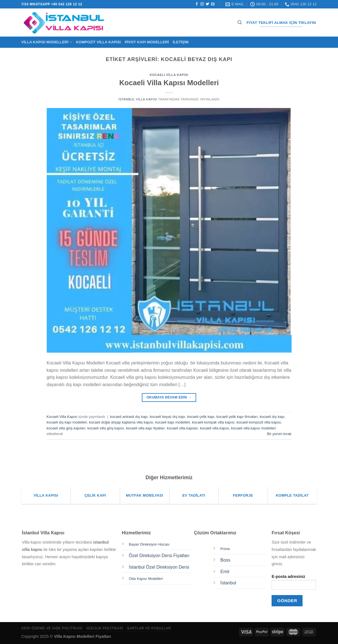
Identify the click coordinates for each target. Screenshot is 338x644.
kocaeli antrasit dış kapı (129, 417)
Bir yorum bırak (279, 434)
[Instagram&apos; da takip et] (202, 4)
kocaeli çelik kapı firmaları (237, 417)
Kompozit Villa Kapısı (98, 42)
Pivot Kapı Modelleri (147, 42)
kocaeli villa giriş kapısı (106, 428)
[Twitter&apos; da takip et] (207, 4)
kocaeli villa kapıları (183, 428)
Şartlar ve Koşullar (149, 628)
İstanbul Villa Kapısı (138, 99)
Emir (225, 572)
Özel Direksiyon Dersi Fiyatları (159, 556)
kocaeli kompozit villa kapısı (259, 422)
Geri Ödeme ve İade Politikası (52, 628)
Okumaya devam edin (169, 398)
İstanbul (228, 583)
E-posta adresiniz (294, 584)
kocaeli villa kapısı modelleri (253, 428)
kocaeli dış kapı (272, 417)
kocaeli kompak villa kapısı (213, 422)
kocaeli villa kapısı (215, 428)
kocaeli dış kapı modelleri (67, 422)
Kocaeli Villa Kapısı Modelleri (169, 83)
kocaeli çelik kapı (201, 417)
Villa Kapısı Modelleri (47, 42)
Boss (225, 560)
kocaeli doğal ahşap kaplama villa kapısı (121, 422)
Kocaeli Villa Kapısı (169, 75)
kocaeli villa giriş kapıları (66, 428)
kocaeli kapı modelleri (173, 422)
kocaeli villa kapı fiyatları (146, 428)
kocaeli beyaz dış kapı (167, 417)
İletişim (181, 42)
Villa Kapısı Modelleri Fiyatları (83, 636)
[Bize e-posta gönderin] (213, 4)
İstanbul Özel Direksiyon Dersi (159, 567)
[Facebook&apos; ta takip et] (197, 4)
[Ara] (240, 22)
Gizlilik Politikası (105, 628)
